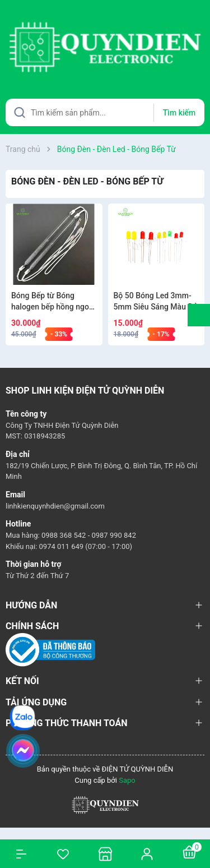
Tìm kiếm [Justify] (179, 113)
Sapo (127, 780)
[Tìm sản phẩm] (105, 112)
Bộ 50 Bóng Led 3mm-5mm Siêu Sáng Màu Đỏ (156, 301)
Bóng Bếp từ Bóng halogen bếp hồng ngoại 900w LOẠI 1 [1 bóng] (53, 302)
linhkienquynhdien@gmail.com (55, 506)
